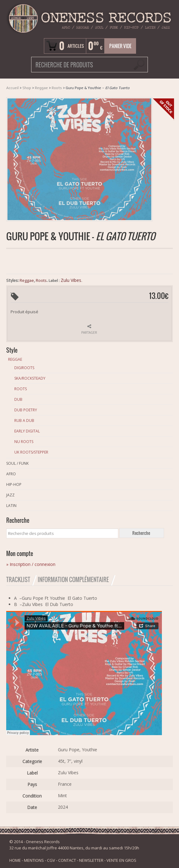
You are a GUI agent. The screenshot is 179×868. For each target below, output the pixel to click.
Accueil (12, 88)
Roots (57, 88)
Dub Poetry (26, 410)
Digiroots (24, 368)
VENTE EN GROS (121, 860)
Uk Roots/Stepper (31, 452)
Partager (89, 332)
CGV (51, 860)
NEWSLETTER (91, 860)
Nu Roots (24, 442)
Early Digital (27, 431)
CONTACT (67, 860)
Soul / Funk (17, 463)
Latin (11, 506)
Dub (18, 399)
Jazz (10, 495)
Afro (11, 474)
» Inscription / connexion (31, 564)
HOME (15, 860)
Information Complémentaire (73, 580)
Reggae (41, 88)
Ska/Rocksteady (30, 378)
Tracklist (18, 580)
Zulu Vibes (71, 280)
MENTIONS (34, 860)
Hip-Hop (14, 484)
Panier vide (120, 46)
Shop (27, 88)
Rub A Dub (24, 420)
